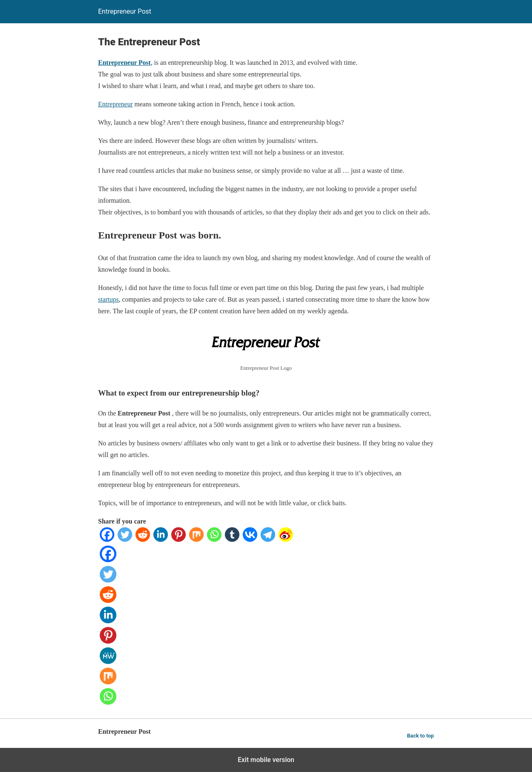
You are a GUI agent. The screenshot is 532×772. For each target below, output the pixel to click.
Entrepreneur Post (124, 63)
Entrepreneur (116, 104)
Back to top (420, 736)
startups (108, 299)
